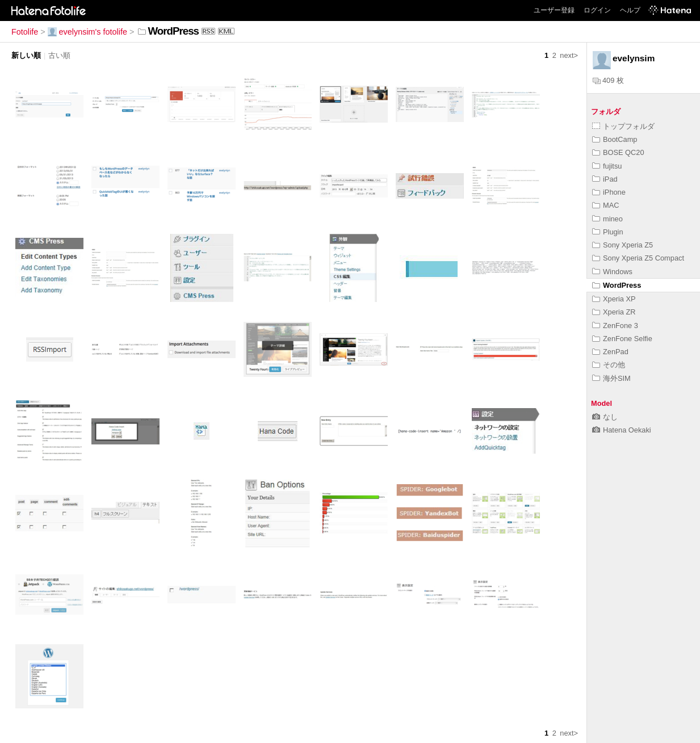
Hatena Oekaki (622, 430)
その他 (609, 365)
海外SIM (611, 378)
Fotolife (25, 32)
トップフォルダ (623, 126)
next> (569, 55)
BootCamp (615, 139)
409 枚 (608, 80)
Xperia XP (614, 299)
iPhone (609, 192)
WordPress (617, 285)
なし (605, 417)
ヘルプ (630, 10)
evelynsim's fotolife (87, 32)
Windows (612, 272)
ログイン (597, 10)
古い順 (59, 55)
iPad (605, 179)
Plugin (608, 232)
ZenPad (610, 352)
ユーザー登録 (554, 10)
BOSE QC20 (618, 152)
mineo (607, 219)
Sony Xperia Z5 (623, 245)
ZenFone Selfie (622, 339)
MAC (605, 205)
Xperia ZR (614, 312)
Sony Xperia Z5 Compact (638, 258)
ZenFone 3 (615, 326)
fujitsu (607, 166)
